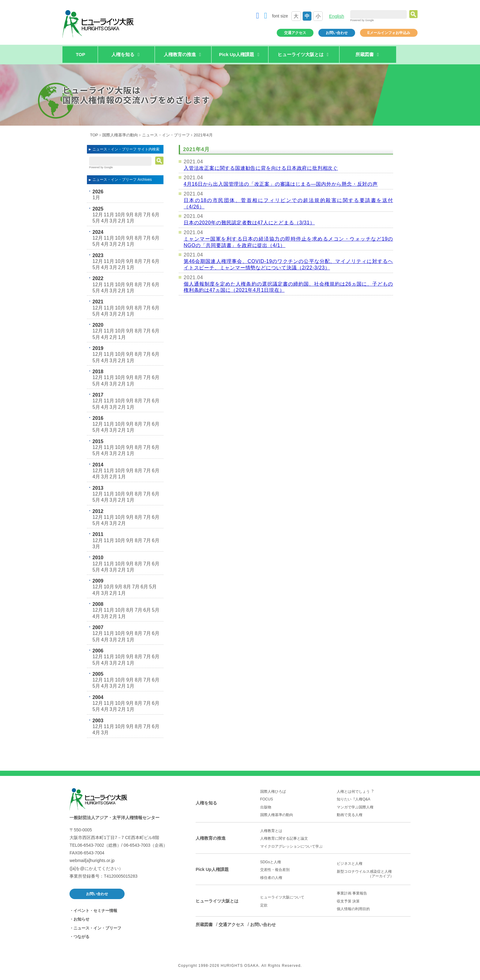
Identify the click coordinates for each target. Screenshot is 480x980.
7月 (147, 215)
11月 (109, 215)
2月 (122, 221)
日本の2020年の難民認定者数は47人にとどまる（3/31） (249, 223)
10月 (120, 215)
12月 (98, 215)
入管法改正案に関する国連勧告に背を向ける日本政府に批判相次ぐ (261, 168)
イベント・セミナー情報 (95, 911)
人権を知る (206, 803)
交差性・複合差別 (275, 870)
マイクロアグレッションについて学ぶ (291, 846)
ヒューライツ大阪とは (217, 901)
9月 (130, 215)
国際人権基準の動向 (120, 135)
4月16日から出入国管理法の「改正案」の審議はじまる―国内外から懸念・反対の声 (281, 184)
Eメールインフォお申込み (389, 33)
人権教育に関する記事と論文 (284, 838)
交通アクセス (295, 33)
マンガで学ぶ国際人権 (355, 807)
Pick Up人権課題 (212, 869)
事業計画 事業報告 (352, 893)
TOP (81, 54)
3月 (113, 221)
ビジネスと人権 (350, 864)
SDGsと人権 (271, 862)
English (337, 16)
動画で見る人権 (350, 815)
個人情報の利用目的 (353, 909)
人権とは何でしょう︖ (355, 792)
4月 (105, 221)
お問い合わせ (337, 33)
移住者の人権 (271, 878)
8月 (139, 215)
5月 (96, 221)
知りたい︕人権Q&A (353, 799)
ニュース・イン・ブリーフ (166, 135)
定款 (264, 905)
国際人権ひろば (273, 792)
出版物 (266, 807)
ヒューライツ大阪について (282, 897)
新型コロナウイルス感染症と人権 (374, 874)
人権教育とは (271, 831)
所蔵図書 (204, 925)
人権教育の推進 (211, 838)
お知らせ (81, 919)
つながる (81, 937)
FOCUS (267, 799)
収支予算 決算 (348, 901)
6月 (156, 215)
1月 (96, 198)
